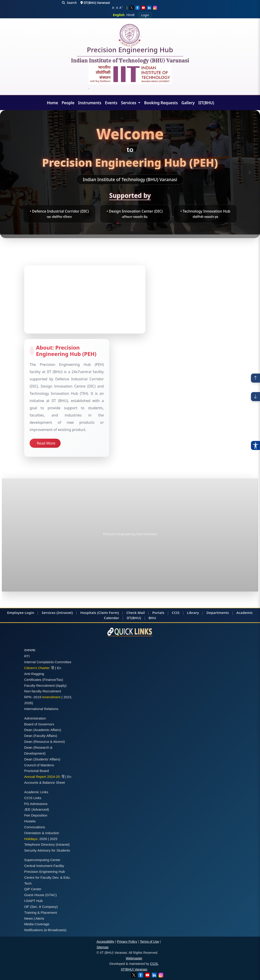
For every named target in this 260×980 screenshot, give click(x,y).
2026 (28, 703)
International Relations (41, 709)
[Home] (130, 35)
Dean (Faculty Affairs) (41, 736)
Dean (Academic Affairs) (43, 730)
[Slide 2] (124, 222)
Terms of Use (149, 942)
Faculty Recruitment (39, 685)
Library (193, 613)
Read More (46, 443)
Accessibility (105, 942)
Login (145, 15)
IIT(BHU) (206, 103)
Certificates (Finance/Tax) (44, 680)
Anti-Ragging (34, 674)
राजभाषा (30, 650)
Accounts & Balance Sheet (45, 782)
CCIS (176, 613)
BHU (152, 618)
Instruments (90, 103)
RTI (27, 656)
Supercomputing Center (42, 860)
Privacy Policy (127, 942)
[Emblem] (130, 77)
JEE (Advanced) (37, 809)
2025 (54, 839)
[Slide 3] (132, 222)
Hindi (130, 15)
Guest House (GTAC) (40, 895)
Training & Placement (41, 913)
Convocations (35, 827)
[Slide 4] (140, 222)
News (28, 918)
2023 (67, 697)
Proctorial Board (37, 771)
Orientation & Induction (42, 833)
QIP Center (33, 889)
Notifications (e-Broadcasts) (45, 930)
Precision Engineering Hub (130, 51)
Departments (218, 613)
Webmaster (134, 958)
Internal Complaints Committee (48, 662)
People (68, 103)
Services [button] (129, 103)
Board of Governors (39, 724)
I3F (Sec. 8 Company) (41, 907)
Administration (35, 718)
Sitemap (103, 947)
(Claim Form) (108, 613)
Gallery (188, 103)
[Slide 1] (118, 223)
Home (52, 103)
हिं (53, 668)
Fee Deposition (36, 815)
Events (111, 103)
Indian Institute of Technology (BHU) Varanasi (130, 61)
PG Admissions (36, 804)
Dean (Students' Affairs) (42, 759)
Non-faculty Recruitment (43, 691)
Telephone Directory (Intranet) (47, 844)
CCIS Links (33, 798)
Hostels (30, 821)
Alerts (40, 918)
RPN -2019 (33, 697)
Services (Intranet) (57, 613)
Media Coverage (37, 924)
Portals (158, 613)
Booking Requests (161, 103)
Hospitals (88, 613)
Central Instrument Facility (44, 866)
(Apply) (61, 685)
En (59, 668)
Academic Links (36, 792)
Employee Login (21, 613)
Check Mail (136, 613)
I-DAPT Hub (33, 901)
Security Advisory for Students (47, 850)
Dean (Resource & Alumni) (45, 742)
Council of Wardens (39, 765)
